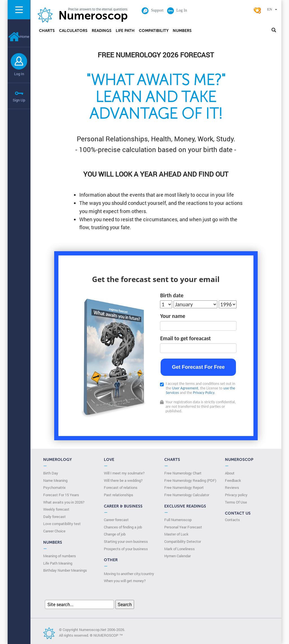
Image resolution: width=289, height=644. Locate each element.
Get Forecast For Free (198, 367)
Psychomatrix (54, 487)
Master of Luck (176, 534)
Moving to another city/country (129, 574)
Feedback (233, 480)
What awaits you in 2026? (64, 502)
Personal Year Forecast (183, 527)
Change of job (115, 534)
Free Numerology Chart (183, 473)
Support (152, 10)
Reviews (232, 487)
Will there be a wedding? (123, 480)
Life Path (125, 31)
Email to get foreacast (185, 338)
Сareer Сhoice (54, 531)
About (230, 473)
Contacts (232, 520)
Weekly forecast (56, 509)
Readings (102, 31)
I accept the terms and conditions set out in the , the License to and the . (198, 388)
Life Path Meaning (58, 563)
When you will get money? (125, 581)
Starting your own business (126, 541)
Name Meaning (55, 480)
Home (19, 36)
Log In (19, 74)
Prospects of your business (126, 549)
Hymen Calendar (178, 556)
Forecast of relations (121, 487)
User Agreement (185, 388)
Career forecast (116, 520)
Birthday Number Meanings (65, 570)
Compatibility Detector (183, 541)
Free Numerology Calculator (187, 495)
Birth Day (51, 473)
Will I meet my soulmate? (124, 473)
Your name (173, 316)
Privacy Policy (204, 393)
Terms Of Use (236, 502)
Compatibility (154, 31)
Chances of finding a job (123, 527)
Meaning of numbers (60, 556)
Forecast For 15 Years (61, 495)
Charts (47, 31)
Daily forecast (54, 517)
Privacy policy (236, 495)
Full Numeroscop (178, 520)
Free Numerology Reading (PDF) (190, 480)
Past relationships (119, 495)
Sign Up (19, 100)
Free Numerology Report (184, 487)
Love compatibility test (62, 524)
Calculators (73, 31)
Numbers (182, 31)
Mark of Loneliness (179, 549)
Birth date (172, 295)
